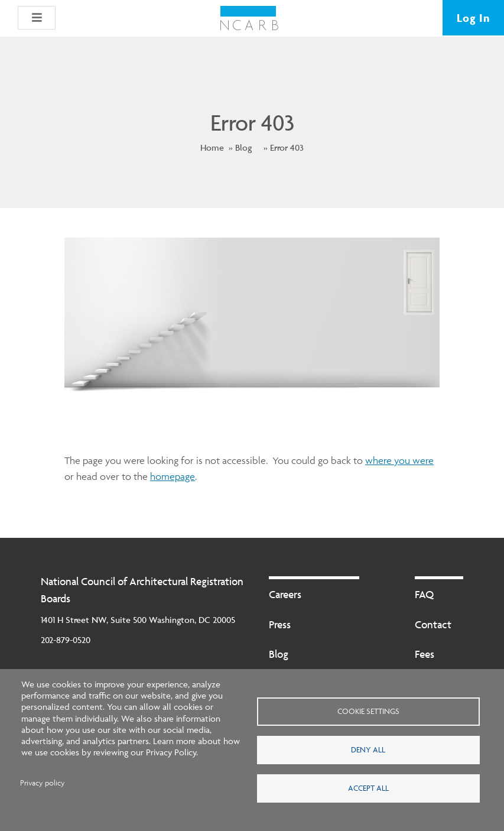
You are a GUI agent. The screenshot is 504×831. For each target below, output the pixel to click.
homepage (173, 476)
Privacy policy (43, 783)
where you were (399, 460)
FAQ (424, 594)
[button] (37, 18)
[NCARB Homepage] (249, 18)
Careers (285, 594)
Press (280, 624)
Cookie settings (368, 711)
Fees (425, 654)
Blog (243, 147)
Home (212, 147)
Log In (473, 18)
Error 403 (287, 147)
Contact (433, 624)
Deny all (368, 749)
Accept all (368, 788)
